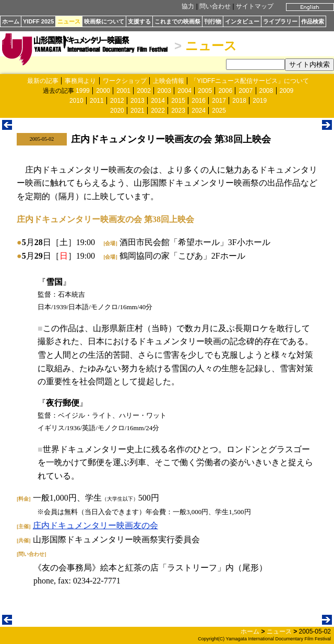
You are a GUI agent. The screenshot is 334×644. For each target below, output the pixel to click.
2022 (158, 111)
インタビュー (242, 21)
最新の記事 (43, 81)
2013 (138, 101)
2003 (164, 91)
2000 (103, 91)
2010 (76, 101)
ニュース (69, 21)
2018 (239, 101)
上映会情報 (169, 81)
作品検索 (313, 21)
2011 (97, 101)
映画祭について (104, 21)
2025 (219, 111)
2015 (178, 101)
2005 (205, 91)
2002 (144, 91)
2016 (199, 101)
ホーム (11, 21)
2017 (219, 101)
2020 (117, 111)
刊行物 (213, 21)
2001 (123, 91)
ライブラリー (280, 21)
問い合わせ (215, 6)
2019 (260, 101)
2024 (199, 111)
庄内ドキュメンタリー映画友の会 (96, 525)
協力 (188, 6)
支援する (139, 21)
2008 (266, 91)
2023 (178, 111)
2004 (184, 91)
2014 (158, 101)
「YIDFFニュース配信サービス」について (250, 81)
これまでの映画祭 (177, 21)
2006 (225, 91)
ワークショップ (125, 81)
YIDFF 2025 (38, 21)
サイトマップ (255, 6)
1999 (83, 91)
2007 (246, 91)
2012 (117, 101)
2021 (138, 111)
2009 (287, 91)
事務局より (80, 81)
